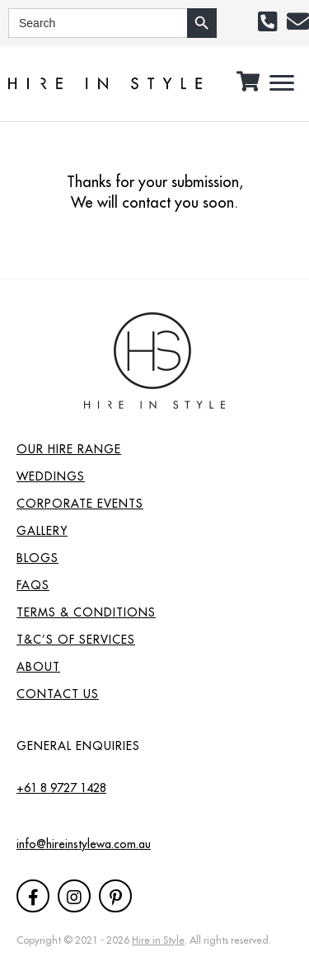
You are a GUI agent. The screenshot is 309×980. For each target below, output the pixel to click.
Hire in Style (158, 940)
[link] (154, 447)
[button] (267, 21)
